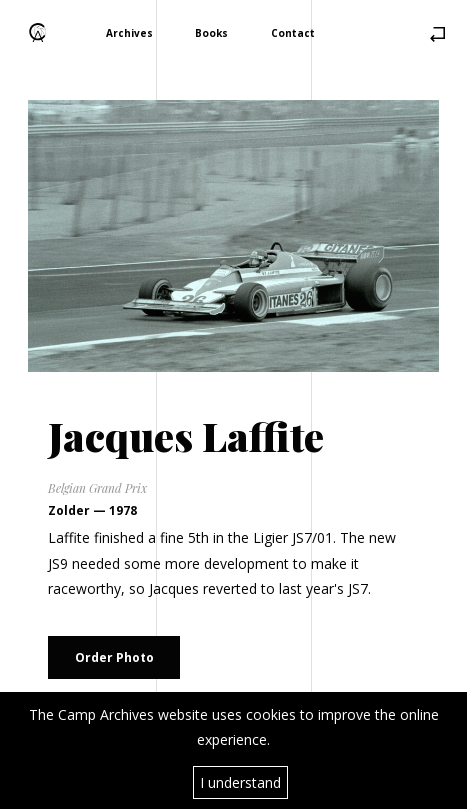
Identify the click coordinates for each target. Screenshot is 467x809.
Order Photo (114, 657)
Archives (129, 32)
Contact (293, 32)
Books (211, 32)
